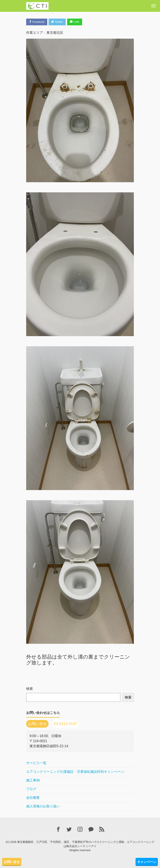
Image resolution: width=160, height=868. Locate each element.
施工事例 (33, 780)
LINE (75, 22)
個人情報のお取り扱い (43, 806)
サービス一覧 (36, 763)
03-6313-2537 (65, 724)
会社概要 (33, 798)
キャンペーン (147, 862)
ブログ (31, 789)
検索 (30, 689)
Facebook (37, 22)
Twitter (57, 22)
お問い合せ (12, 862)
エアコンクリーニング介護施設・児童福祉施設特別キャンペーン (75, 772)
